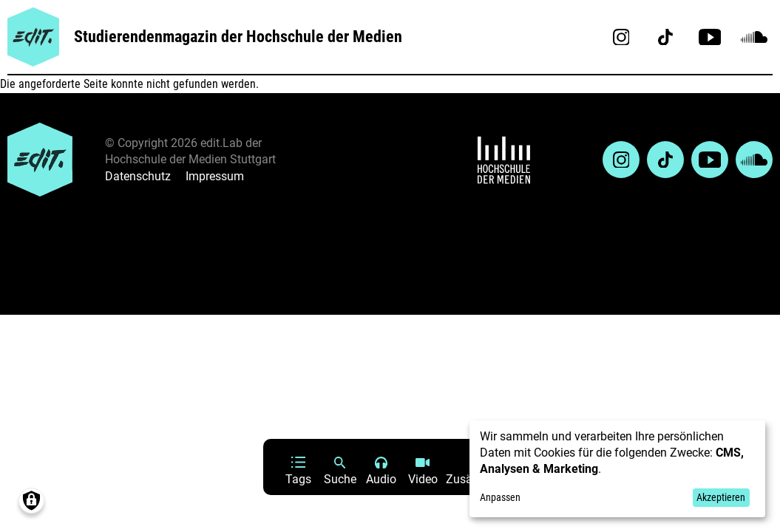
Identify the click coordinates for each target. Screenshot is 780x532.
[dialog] (617, 469)
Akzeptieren (721, 497)
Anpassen (500, 497)
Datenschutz (138, 176)
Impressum (215, 176)
